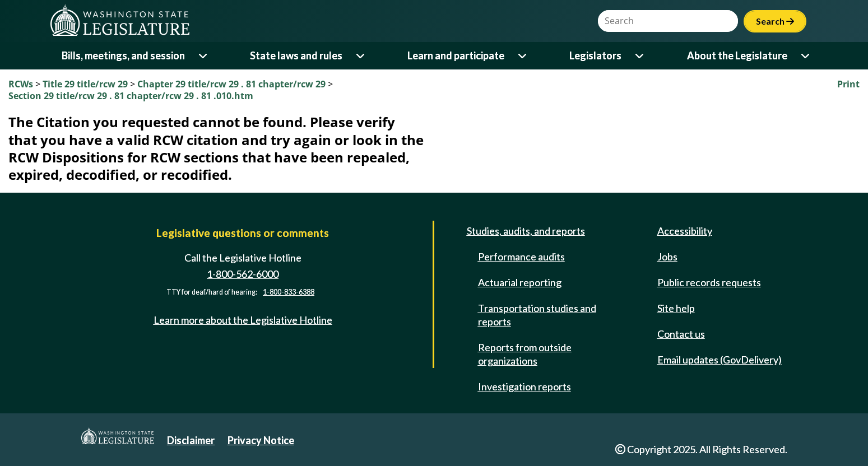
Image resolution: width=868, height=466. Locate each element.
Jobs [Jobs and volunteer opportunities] (667, 257)
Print (848, 84)
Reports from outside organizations (525, 354)
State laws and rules (296, 55)
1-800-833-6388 (289, 292)
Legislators (595, 55)
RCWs (21, 84)
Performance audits (521, 257)
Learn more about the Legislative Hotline (243, 320)
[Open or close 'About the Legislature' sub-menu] (806, 56)
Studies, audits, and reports (526, 231)
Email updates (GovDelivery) (720, 360)
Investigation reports (524, 386)
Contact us (681, 334)
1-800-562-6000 (243, 274)
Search (775, 21)
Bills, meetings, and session (123, 55)
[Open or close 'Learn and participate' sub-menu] (523, 56)
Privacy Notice (261, 440)
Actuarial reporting (520, 282)
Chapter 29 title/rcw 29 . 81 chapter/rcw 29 (233, 84)
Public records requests (709, 282)
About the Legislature (737, 55)
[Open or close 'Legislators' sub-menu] (640, 56)
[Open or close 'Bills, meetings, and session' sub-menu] (204, 56)
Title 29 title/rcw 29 (86, 84)
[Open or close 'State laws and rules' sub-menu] (361, 56)
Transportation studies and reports (537, 315)
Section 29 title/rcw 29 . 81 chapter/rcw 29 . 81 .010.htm (131, 96)
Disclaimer (191, 440)
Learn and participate (456, 55)
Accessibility (685, 231)
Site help (676, 308)
